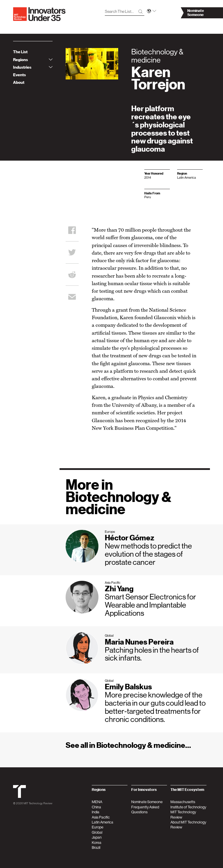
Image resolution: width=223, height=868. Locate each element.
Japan (97, 837)
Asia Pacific (101, 817)
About (19, 82)
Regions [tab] (33, 60)
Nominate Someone (147, 802)
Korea (97, 843)
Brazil (96, 847)
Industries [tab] (33, 67)
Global (97, 832)
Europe (98, 827)
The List (20, 52)
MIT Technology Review (38, 803)
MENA (97, 802)
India (96, 812)
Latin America (102, 822)
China (96, 807)
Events (19, 75)
